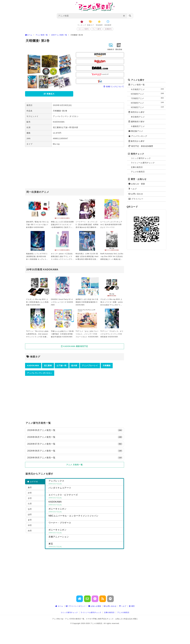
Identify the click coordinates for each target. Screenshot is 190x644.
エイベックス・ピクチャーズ (85, 496)
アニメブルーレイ (90, 366)
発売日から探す (137, 112)
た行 (30, 504)
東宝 (85, 545)
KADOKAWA (33, 366)
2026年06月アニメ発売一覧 (75, 437)
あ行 (30, 487)
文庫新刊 (108, 29)
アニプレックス (85, 482)
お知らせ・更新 (137, 184)
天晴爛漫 (107, 366)
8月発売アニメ (148, 103)
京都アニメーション (85, 538)
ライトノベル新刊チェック (143, 163)
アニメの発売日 (138, 172)
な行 (30, 509)
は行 (30, 514)
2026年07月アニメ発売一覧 (75, 444)
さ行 (30, 498)
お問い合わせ (136, 194)
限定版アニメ (136, 131)
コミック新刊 (84, 29)
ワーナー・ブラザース (85, 524)
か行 (30, 493)
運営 (132, 606)
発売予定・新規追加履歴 (141, 146)
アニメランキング (138, 136)
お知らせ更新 (95, 606)
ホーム (59, 606)
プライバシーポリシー (76, 606)
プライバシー (136, 199)
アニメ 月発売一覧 (75, 465)
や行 (30, 525)
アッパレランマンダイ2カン (40, 373)
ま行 (30, 520)
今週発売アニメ (138, 126)
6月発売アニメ (148, 94)
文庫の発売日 (137, 167)
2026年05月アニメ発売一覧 (75, 430)
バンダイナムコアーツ (85, 489)
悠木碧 (74, 366)
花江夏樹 (48, 366)
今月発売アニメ (148, 89)
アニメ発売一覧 (137, 85)
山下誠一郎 (62, 366)
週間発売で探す (137, 122)
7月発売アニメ (148, 98)
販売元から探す (137, 141)
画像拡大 (49, 94)
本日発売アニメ (138, 117)
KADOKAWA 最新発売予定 (74, 346)
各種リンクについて (114, 86)
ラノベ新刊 (97, 29)
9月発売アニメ (148, 107)
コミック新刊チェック (141, 158)
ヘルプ (133, 189)
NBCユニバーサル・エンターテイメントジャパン (85, 517)
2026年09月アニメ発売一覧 (75, 458)
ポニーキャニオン (85, 510)
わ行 (30, 531)
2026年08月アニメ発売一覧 (75, 451)
